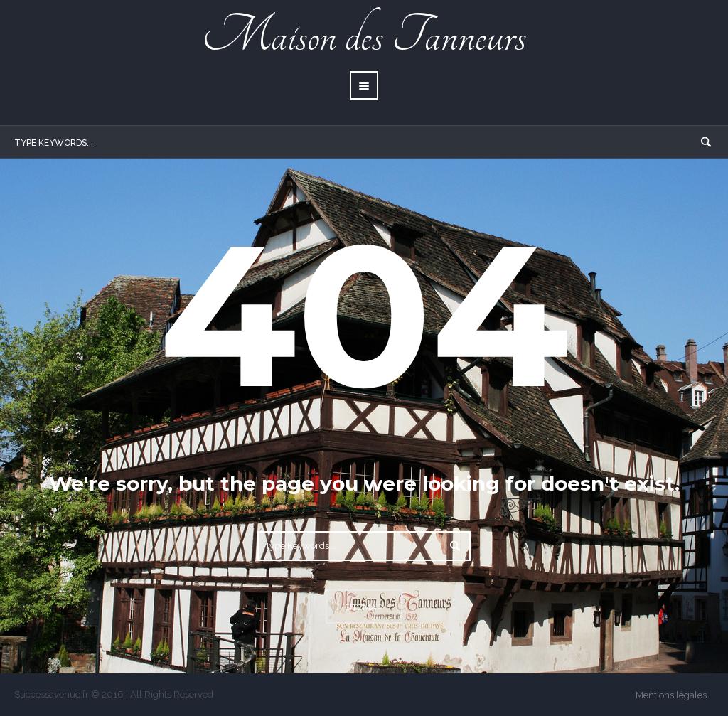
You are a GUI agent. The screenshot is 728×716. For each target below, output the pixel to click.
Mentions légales (671, 695)
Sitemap (364, 607)
